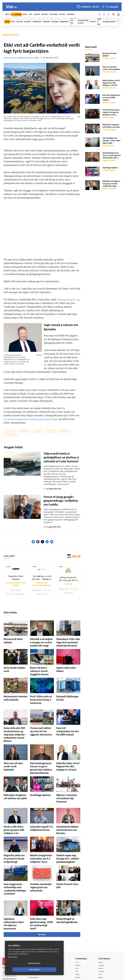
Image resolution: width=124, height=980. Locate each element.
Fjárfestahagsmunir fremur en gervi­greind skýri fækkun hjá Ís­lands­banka (41, 747)
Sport (80, 921)
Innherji (103, 915)
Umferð (34, 943)
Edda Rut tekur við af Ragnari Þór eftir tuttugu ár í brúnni (111, 83)
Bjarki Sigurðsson (28, 58)
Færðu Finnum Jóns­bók (66, 848)
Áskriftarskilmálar (38, 936)
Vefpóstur (35, 946)
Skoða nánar (13, 963)
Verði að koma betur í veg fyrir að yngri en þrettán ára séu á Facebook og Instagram (111, 115)
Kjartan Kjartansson (11, 58)
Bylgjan (103, 930)
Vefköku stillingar (20, 970)
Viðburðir (103, 924)
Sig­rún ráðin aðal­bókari (66, 665)
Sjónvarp (81, 930)
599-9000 (10, 938)
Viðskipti (81, 918)
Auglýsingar (36, 927)
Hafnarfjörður (24, 431)
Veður (102, 927)
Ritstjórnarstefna (38, 933)
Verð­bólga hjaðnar (38, 771)
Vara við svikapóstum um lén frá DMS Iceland (111, 98)
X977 (102, 937)
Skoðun (81, 927)
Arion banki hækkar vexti (14, 665)
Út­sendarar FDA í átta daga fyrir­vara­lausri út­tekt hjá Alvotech (67, 641)
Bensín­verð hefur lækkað (14, 639)
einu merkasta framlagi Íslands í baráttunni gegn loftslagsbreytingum (37, 419)
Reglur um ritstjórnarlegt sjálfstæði (12, 925)
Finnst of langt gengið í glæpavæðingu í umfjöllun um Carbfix (61, 501)
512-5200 (39, 924)
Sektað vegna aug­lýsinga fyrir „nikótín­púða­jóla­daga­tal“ (67, 824)
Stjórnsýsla (65, 431)
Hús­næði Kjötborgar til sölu (68, 689)
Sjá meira (42, 887)
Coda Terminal (10, 431)
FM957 (102, 934)
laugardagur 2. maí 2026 (89, 7)
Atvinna (103, 921)
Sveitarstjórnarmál (11, 435)
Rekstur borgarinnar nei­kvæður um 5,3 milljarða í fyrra (41, 824)
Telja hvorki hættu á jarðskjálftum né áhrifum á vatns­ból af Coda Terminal (61, 458)
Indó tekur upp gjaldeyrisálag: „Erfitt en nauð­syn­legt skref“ (40, 879)
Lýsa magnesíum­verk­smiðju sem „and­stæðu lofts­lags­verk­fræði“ (15, 850)
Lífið (79, 924)
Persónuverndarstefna (11, 929)
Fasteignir (103, 918)
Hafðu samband (37, 930)
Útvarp (80, 934)
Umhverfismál (51, 431)
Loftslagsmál (38, 431)
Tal (101, 940)
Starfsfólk (35, 940)
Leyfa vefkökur (49, 970)
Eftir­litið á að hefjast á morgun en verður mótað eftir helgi (40, 641)
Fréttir (80, 915)
